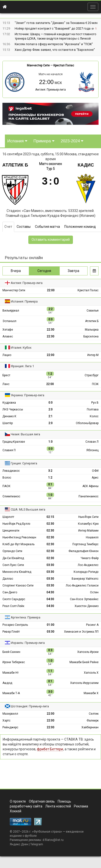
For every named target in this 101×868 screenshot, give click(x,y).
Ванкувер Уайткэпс (85, 579)
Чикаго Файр (90, 558)
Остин (94, 592)
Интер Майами (88, 531)
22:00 (51, 290)
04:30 (50, 592)
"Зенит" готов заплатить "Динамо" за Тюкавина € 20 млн (56, 23)
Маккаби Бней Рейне (84, 662)
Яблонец (92, 450)
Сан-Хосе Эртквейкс (84, 599)
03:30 (50, 565)
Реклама (81, 806)
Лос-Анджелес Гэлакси (82, 586)
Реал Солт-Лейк (13, 606)
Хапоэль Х (91, 673)
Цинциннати (11, 531)
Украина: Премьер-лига (28, 395)
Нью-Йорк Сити (88, 517)
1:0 (50, 442)
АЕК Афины (90, 486)
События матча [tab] (47, 227)
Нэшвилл (92, 537)
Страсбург (92, 375)
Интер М (93, 355)
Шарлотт (8, 517)
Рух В (95, 403)
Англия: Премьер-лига (50, 90)
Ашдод (7, 683)
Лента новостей (58, 806)
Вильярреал (11, 311)
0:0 (50, 403)
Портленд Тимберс (85, 544)
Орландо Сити (12, 551)
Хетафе (8, 330)
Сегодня (44, 271)
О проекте (18, 801)
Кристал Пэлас (64, 65)
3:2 (50, 471)
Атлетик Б (15, 165)
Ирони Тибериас (14, 662)
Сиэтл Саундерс (14, 599)
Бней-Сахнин (11, 652)
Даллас (8, 579)
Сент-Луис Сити (13, 565)
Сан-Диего (10, 592)
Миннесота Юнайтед (17, 572)
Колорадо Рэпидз (86, 572)
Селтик (94, 714)
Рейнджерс (10, 727)
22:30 (50, 330)
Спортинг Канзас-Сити (18, 586)
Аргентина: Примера (26, 617)
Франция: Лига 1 (22, 366)
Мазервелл (10, 714)
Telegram (37, 844)
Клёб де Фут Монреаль (18, 544)
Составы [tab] (24, 227)
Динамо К (9, 416)
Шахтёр (8, 423)
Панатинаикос (89, 496)
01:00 (50, 625)
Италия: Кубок (21, 348)
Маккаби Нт (11, 673)
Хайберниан (90, 727)
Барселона (91, 336)
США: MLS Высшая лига (28, 509)
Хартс (6, 721)
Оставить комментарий (51, 240)
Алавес (8, 336)
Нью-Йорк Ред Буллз (16, 524)
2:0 (50, 409)
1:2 (50, 478)
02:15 (50, 517)
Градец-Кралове (14, 442)
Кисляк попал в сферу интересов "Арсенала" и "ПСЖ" (54, 44)
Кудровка (9, 403)
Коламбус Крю (88, 524)
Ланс (6, 384)
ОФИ (95, 471)
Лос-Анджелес (88, 565)
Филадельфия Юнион (84, 551)
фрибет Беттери (50, 749)
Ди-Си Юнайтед (13, 558)
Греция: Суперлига (24, 463)
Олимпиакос (11, 496)
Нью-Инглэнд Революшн (19, 537)
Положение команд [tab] (80, 227)
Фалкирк (93, 721)
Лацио (7, 355)
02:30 (50, 524)
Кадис (86, 165)
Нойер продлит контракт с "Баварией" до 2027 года (53, 28)
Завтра (73, 271)
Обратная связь (42, 801)
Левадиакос (11, 471)
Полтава (93, 409)
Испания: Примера (24, 301)
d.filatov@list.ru (53, 840)
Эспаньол (9, 321)
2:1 (50, 416)
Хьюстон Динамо (87, 606)
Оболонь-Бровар (87, 423)
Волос (7, 478)
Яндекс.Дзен (19, 844)
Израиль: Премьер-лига (28, 643)
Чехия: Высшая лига (25, 434)
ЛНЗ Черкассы (13, 409)
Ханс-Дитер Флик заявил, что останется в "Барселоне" (55, 50)
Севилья (93, 311)
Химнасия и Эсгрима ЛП (81, 632)
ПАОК (6, 486)
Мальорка (92, 330)
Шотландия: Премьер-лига (30, 706)
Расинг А (92, 625)
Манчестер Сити (38, 65)
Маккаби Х (91, 693)
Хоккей (16, 811)
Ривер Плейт (11, 632)
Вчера (16, 271)
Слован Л (92, 442)
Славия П (9, 450)
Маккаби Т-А (11, 693)
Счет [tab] (8, 227)
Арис (95, 478)
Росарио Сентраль (15, 625)
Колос (94, 416)
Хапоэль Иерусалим (84, 683)
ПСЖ (95, 384)
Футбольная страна (47, 832)
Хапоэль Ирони (88, 652)
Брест (6, 375)
